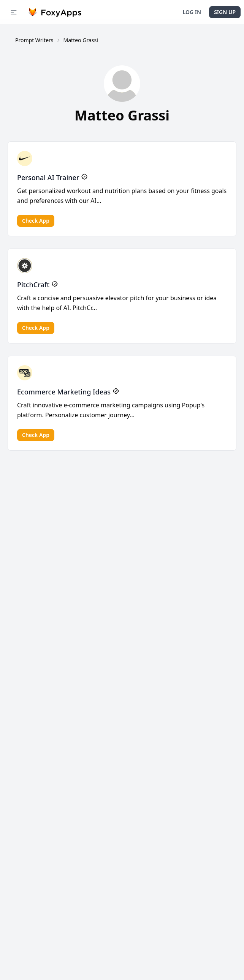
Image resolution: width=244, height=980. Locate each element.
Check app (36, 221)
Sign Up (225, 12)
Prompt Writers (34, 40)
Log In (192, 12)
